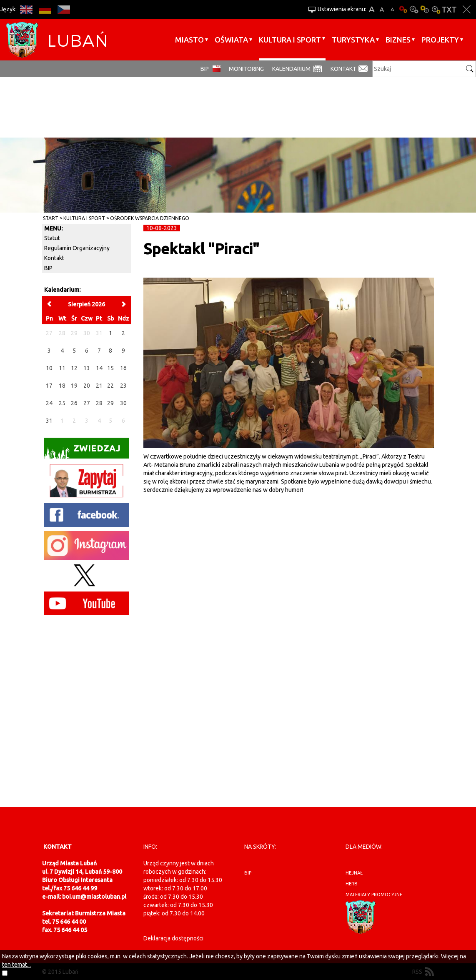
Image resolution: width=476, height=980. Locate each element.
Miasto (189, 40)
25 (62, 403)
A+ (372, 9)
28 (99, 403)
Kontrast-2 (436, 9)
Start (51, 218)
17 (49, 386)
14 (99, 368)
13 (87, 368)
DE (45, 9)
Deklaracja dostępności (173, 938)
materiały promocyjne (374, 895)
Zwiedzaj (82, 451)
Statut (52, 238)
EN (26, 9)
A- (392, 9)
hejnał (354, 873)
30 (123, 403)
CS (64, 9)
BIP (205, 69)
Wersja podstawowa (403, 9)
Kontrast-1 (425, 9)
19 (74, 386)
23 (123, 386)
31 (49, 421)
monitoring (246, 69)
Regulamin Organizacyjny (77, 248)
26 (74, 403)
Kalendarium (291, 69)
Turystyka (353, 40)
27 (87, 403)
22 (110, 386)
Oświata (231, 40)
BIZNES (398, 40)
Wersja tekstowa (449, 9)
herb (352, 884)
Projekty (440, 40)
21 (99, 386)
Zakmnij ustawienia (467, 9)
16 (123, 368)
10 (49, 368)
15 (110, 368)
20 (87, 386)
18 (62, 386)
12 (74, 368)
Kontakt (343, 69)
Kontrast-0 (414, 9)
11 (62, 368)
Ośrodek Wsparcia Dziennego (150, 218)
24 (49, 403)
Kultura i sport (290, 40)
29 (110, 403)
